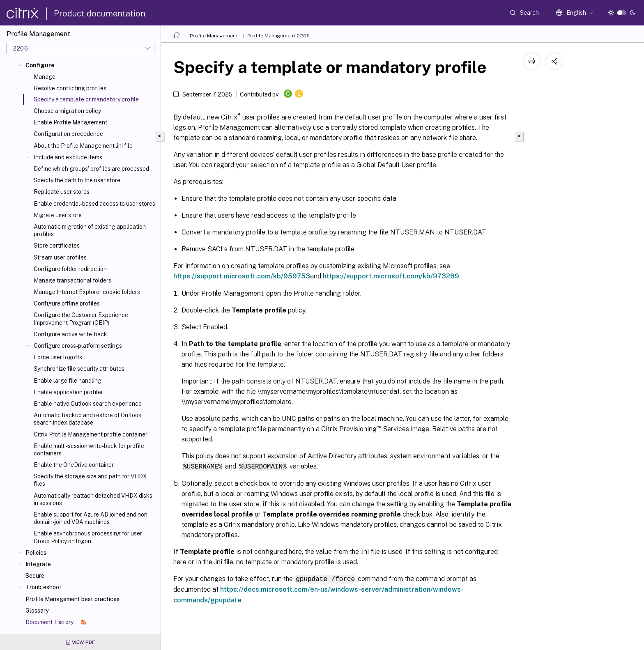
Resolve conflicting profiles (70, 88)
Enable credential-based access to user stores (94, 204)
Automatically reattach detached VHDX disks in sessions (93, 499)
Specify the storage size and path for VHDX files (90, 480)
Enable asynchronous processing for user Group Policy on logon (88, 537)
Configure (40, 65)
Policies (36, 553)
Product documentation (100, 14)
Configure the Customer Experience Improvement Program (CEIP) (81, 319)
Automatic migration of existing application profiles (90, 230)
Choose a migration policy (67, 111)
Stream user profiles (60, 257)
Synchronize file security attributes (79, 369)
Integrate (38, 564)
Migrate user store (58, 215)
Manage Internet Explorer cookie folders (87, 292)
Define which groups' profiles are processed (91, 169)
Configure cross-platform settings (78, 346)
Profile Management (214, 36)
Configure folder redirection (70, 269)
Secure (35, 576)
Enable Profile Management (70, 122)
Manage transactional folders (72, 280)
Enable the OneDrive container (74, 465)
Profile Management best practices (72, 599)
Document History (56, 622)
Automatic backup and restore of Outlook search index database (88, 419)
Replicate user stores (62, 192)
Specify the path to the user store (77, 180)
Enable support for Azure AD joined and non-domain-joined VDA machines (92, 518)
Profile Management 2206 (278, 36)
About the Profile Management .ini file (83, 146)
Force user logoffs (58, 357)
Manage (45, 77)
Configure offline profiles (67, 303)
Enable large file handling (68, 381)
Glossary (37, 611)
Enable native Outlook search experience (88, 404)
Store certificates (57, 246)
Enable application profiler (68, 392)
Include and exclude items (68, 157)
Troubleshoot (44, 587)
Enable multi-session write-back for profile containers (89, 450)
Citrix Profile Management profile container (91, 434)
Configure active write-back (70, 334)
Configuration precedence (68, 134)
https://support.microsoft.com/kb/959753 (242, 276)
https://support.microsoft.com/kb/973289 (391, 276)
